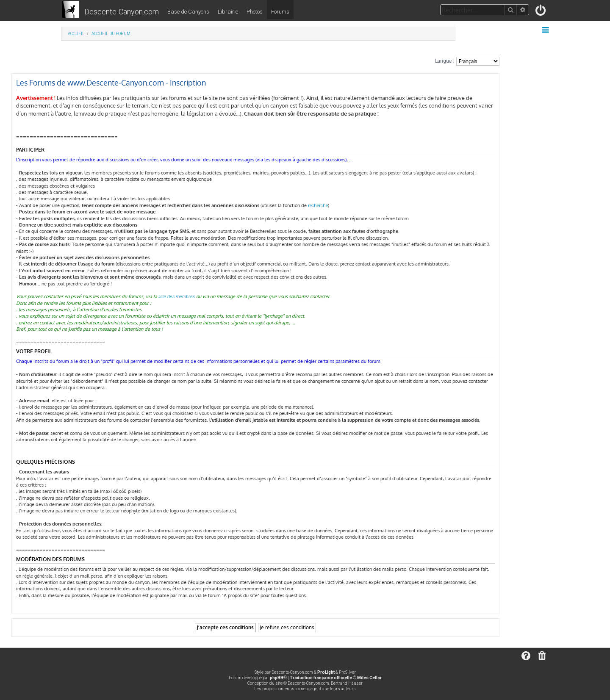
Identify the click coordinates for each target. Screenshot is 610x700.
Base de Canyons (188, 12)
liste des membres (177, 297)
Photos (255, 12)
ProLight (326, 672)
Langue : (445, 61)
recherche (318, 206)
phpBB (277, 678)
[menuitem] (541, 12)
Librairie (228, 12)
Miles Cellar (369, 678)
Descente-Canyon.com (122, 12)
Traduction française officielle (321, 678)
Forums (280, 12)
